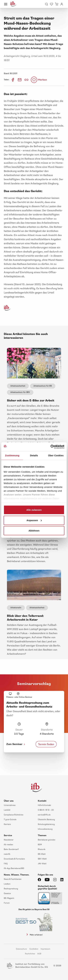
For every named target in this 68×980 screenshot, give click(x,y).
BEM (40, 845)
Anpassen (34, 520)
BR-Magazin (9, 898)
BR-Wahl (42, 854)
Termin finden (46, 744)
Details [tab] (34, 455)
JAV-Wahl (42, 864)
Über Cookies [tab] (56, 455)
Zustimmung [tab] (12, 455)
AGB (39, 954)
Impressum (45, 949)
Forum (7, 903)
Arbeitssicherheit (18, 386)
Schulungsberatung (46, 824)
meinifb (7, 854)
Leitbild (7, 810)
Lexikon (7, 884)
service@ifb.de (44, 815)
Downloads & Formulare (14, 859)
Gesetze (7, 893)
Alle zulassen (34, 510)
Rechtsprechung (11, 889)
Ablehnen (34, 531)
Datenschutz (22, 949)
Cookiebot (34, 949)
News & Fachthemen (13, 879)
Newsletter (9, 840)
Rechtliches (30, 954)
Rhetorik (42, 849)
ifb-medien (8, 845)
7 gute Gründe (10, 820)
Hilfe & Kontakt (44, 805)
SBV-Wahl (42, 859)
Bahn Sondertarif (11, 849)
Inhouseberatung (45, 829)
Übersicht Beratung (46, 820)
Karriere (7, 824)
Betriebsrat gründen (47, 840)
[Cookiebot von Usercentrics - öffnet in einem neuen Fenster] (51, 447)
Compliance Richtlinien (14, 815)
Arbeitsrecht (16, 608)
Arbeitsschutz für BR (43, 386)
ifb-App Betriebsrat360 (14, 868)
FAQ (6, 864)
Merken (42, 80)
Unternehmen (10, 805)
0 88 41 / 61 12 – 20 (46, 810)
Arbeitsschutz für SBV (20, 392)
